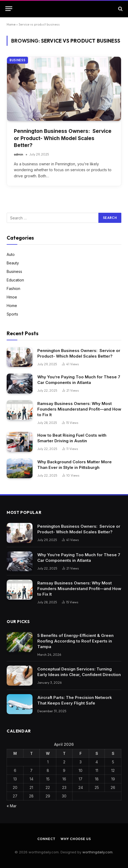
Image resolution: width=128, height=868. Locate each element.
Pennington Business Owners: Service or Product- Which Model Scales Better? (63, 138)
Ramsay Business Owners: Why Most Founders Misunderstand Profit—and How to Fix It (79, 409)
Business (17, 60)
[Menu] (9, 9)
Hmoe (12, 297)
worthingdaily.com (97, 852)
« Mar (12, 806)
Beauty (13, 263)
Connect (46, 839)
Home (11, 24)
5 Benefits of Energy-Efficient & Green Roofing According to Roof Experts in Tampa (75, 641)
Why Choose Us (76, 839)
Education (15, 280)
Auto (11, 254)
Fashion (13, 288)
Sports (12, 314)
